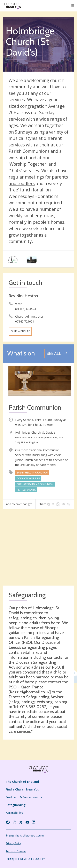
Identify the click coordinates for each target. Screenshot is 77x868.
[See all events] (58, 354)
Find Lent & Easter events (24, 797)
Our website (20, 331)
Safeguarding (16, 805)
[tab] (19, 504)
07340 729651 (25, 321)
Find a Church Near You (22, 789)
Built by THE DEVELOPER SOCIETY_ (26, 859)
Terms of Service (16, 851)
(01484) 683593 (26, 309)
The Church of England (22, 782)
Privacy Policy (14, 843)
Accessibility (14, 813)
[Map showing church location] (38, 547)
